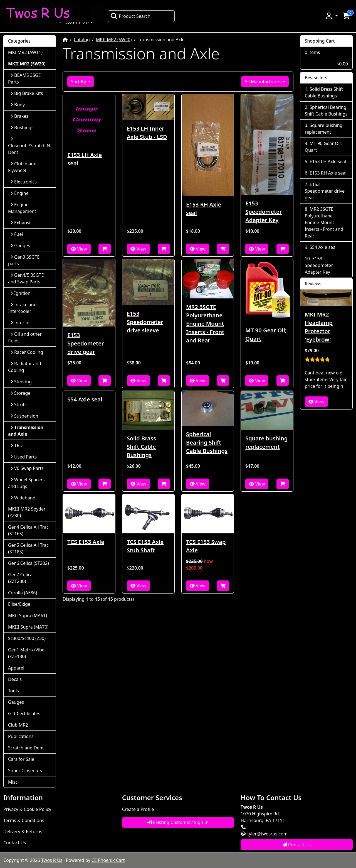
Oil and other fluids (25, 337)
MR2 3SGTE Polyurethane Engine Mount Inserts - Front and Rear (205, 324)
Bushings (22, 127)
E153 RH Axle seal (204, 209)
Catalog (82, 40)
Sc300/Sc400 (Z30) (27, 638)
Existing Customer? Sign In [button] (178, 822)
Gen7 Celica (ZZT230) (20, 578)
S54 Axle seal (85, 399)
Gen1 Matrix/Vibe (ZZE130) (26, 653)
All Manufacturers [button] (263, 82)
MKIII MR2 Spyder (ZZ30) (27, 512)
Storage (20, 393)
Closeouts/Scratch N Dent (29, 146)
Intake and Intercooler (22, 308)
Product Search (130, 16)
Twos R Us (52, 860)
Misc (13, 782)
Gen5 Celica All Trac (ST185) (28, 548)
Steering (21, 382)
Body (18, 105)
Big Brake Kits (27, 93)
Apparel (16, 668)
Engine (19, 193)
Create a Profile (138, 809)
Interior (20, 323)
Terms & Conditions (24, 820)
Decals (15, 679)
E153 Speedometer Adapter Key (264, 212)
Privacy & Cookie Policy (27, 809)
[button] (331, 16)
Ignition (20, 293)
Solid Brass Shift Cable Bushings (141, 447)
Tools (13, 691)
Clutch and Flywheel (22, 167)
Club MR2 (18, 725)
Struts (18, 404)
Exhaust (21, 223)
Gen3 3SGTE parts (24, 260)
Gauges (20, 246)
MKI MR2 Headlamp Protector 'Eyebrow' (319, 327)
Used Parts (24, 457)
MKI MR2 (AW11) (25, 52)
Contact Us (15, 843)
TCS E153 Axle (86, 542)
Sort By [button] (79, 82)
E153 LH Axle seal (85, 159)
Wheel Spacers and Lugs (26, 483)
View (79, 249)
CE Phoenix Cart (108, 860)
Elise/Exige (19, 604)
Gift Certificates (24, 713)
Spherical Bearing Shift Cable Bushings (207, 442)
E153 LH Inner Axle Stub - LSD (147, 133)
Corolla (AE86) (23, 593)
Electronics (24, 182)
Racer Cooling (27, 352)
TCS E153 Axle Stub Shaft (145, 546)
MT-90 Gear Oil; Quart (266, 334)
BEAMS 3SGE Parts (24, 79)
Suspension (24, 416)
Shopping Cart (320, 41)
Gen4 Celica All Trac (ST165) (28, 530)
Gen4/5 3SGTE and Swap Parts (26, 278)
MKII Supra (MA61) (28, 616)
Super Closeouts (25, 771)
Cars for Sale (21, 759)
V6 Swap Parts (27, 468)
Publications (21, 736)
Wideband (23, 498)
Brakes (19, 116)
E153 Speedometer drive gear (86, 343)
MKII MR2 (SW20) (114, 40)
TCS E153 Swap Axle (206, 546)
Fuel (17, 234)
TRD (17, 445)
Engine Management (22, 208)
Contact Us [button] (297, 845)
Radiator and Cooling (25, 367)
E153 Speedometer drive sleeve (145, 322)
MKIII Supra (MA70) (28, 627)
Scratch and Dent (26, 748)
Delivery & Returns (23, 832)
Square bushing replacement (266, 442)
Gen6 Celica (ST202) (29, 563)
